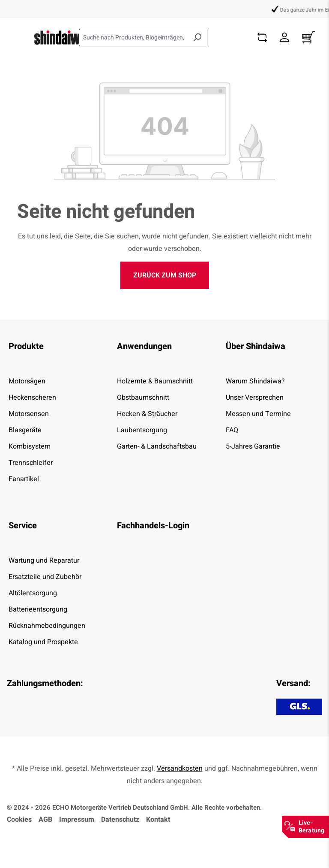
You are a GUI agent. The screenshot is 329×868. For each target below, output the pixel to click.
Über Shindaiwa (256, 346)
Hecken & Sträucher (147, 414)
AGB (45, 820)
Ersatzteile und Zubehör (45, 577)
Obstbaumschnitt (143, 398)
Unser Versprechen (255, 398)
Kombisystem (30, 446)
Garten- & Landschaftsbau (157, 446)
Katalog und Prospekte (43, 642)
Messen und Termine (258, 414)
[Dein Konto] (284, 38)
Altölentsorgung (33, 593)
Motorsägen (27, 381)
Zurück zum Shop (165, 275)
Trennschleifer (31, 463)
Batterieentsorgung (38, 609)
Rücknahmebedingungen (47, 626)
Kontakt (158, 820)
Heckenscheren (32, 398)
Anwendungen (144, 346)
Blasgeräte (25, 430)
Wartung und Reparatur (44, 561)
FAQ (232, 430)
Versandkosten (180, 769)
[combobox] (133, 38)
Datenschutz (120, 820)
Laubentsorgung (142, 430)
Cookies (19, 820)
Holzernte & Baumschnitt (155, 381)
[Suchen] (197, 38)
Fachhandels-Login (153, 526)
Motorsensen (29, 414)
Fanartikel (24, 479)
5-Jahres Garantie (253, 446)
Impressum (77, 820)
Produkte (26, 346)
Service (23, 526)
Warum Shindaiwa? (255, 381)
